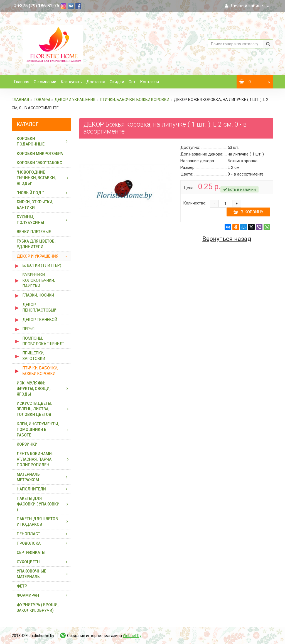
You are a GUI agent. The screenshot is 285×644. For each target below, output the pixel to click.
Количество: (195, 203)
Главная (22, 82)
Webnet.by (132, 636)
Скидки (117, 82)
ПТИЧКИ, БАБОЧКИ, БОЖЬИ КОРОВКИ (135, 100)
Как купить (71, 82)
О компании (45, 82)
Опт (132, 82)
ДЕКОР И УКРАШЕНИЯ (75, 100)
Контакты (149, 82)
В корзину (248, 212)
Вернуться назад (227, 239)
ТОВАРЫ (42, 100)
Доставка (96, 82)
